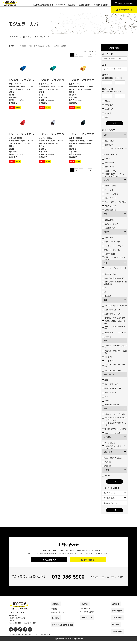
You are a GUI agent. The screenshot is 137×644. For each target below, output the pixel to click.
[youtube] (10, 633)
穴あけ (106, 232)
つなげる (107, 437)
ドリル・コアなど (110, 194)
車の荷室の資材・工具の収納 (114, 306)
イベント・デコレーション (114, 370)
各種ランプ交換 (109, 206)
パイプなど (108, 190)
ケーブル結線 (108, 443)
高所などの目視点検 (111, 405)
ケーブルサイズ (109, 392)
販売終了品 (108, 105)
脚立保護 (107, 296)
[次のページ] (95, 54)
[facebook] (23, 633)
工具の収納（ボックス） (113, 310)
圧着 (106, 214)
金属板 (106, 158)
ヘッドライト (108, 361)
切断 (106, 135)
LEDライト (107, 357)
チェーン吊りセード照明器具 (114, 202)
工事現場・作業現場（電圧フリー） (114, 347)
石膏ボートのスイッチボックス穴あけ (114, 258)
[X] (15, 633)
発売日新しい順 (26, 46)
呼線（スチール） (110, 198)
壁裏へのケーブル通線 (112, 433)
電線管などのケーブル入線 (114, 414)
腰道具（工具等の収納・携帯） (114, 328)
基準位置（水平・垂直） (113, 388)
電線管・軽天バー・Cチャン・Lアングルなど (113, 175)
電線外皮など (108, 167)
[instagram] (19, 633)
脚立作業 (107, 337)
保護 (106, 263)
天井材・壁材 (108, 254)
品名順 (56, 46)
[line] (28, 633)
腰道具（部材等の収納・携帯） (114, 322)
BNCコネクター (109, 228)
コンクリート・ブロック (113, 246)
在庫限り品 (108, 109)
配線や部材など (109, 186)
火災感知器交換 (109, 210)
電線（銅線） (108, 141)
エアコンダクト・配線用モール (114, 149)
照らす (106, 341)
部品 (105, 117)
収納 (106, 300)
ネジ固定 (107, 462)
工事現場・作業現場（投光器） (114, 366)
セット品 (107, 113)
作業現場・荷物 (109, 274)
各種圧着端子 (108, 220)
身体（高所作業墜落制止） (114, 278)
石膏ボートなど (109, 171)
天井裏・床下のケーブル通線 (114, 429)
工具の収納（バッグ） (112, 314)
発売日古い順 (39, 46)
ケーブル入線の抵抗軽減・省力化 (114, 424)
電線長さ (107, 400)
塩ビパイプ (108, 145)
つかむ (106, 180)
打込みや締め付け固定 (112, 458)
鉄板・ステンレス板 (111, 242)
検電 (105, 380)
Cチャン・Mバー (110, 154)
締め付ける (108, 452)
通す (106, 408)
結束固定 (107, 466)
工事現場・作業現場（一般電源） (114, 352)
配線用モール (108, 163)
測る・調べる (109, 374)
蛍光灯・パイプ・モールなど (114, 333)
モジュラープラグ (110, 224)
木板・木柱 (108, 238)
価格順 (63, 46)
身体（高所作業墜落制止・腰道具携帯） (114, 283)
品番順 (49, 46)
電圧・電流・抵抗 (110, 384)
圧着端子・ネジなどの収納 (114, 318)
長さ (105, 396)
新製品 (106, 101)
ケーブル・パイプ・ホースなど (114, 269)
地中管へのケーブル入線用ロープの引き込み (114, 419)
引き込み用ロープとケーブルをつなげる (114, 447)
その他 (106, 470)
